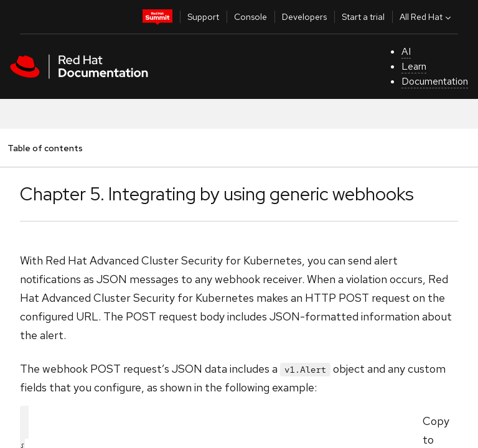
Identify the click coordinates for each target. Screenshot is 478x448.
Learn (414, 66)
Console (251, 17)
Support (203, 17)
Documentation (435, 81)
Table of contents (45, 148)
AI (406, 51)
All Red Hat (427, 17)
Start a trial (363, 17)
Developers (304, 17)
